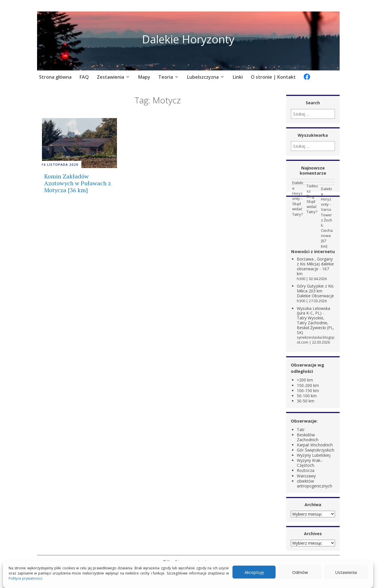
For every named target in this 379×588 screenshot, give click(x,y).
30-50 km (306, 401)
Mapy (144, 77)
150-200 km (308, 385)
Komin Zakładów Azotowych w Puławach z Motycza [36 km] (78, 183)
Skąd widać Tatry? (298, 209)
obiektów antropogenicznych (314, 483)
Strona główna (55, 77)
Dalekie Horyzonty (188, 39)
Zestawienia (110, 77)
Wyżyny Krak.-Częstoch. (310, 463)
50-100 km (307, 395)
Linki (238, 77)
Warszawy (306, 476)
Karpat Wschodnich (315, 445)
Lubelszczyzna (203, 77)
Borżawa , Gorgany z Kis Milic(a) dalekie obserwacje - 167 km (315, 266)
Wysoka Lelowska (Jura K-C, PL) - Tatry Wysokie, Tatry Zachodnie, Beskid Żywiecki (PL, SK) (315, 320)
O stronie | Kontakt (273, 77)
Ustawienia (346, 572)
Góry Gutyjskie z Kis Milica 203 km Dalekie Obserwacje (315, 291)
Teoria (166, 77)
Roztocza (306, 470)
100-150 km (308, 390)
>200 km (305, 380)
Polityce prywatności (25, 578)
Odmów (300, 572)
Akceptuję (254, 572)
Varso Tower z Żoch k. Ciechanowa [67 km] (327, 228)
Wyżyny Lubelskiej (314, 455)
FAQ (84, 77)
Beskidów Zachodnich (308, 437)
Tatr (301, 429)
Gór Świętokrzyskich (315, 450)
